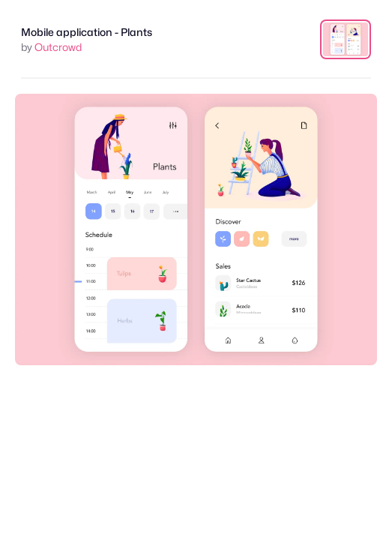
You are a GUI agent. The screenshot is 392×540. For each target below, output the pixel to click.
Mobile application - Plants (87, 32)
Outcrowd (58, 47)
